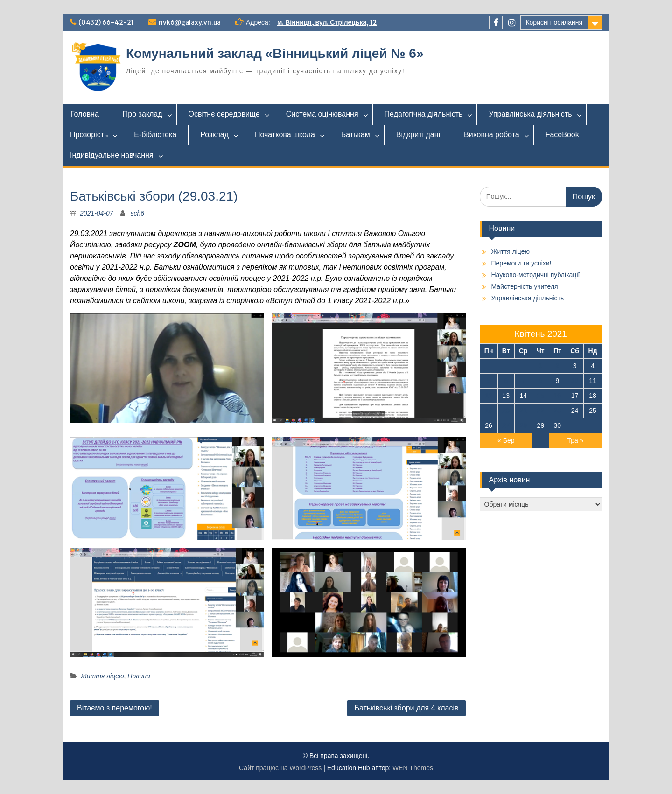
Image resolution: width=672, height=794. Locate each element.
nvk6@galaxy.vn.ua (190, 22)
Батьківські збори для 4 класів (406, 708)
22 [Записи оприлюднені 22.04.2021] (541, 411)
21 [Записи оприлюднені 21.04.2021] (524, 411)
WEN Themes (413, 768)
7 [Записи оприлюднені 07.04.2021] (523, 381)
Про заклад (143, 114)
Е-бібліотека (155, 135)
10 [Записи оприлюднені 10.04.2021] (575, 381)
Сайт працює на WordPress (280, 768)
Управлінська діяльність (530, 114)
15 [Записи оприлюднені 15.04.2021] (541, 396)
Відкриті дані (418, 135)
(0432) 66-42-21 (106, 22)
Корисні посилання (554, 22)
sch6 (138, 213)
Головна (85, 114)
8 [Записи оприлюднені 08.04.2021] (540, 381)
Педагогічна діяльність (424, 114)
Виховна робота (492, 135)
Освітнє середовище (224, 114)
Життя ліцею (102, 676)
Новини (139, 676)
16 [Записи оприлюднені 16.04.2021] (558, 396)
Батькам (356, 135)
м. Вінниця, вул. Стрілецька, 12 (327, 22)
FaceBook (562, 135)
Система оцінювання (322, 114)
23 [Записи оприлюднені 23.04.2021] (558, 411)
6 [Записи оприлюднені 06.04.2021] (506, 381)
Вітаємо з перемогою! (115, 708)
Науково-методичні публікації (536, 275)
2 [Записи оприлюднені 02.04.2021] (557, 366)
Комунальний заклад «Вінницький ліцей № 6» (275, 53)
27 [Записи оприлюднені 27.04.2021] (506, 425)
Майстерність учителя (525, 286)
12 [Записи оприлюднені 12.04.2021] (489, 396)
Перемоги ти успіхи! (521, 263)
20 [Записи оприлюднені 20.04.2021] (506, 411)
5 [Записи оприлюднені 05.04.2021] (489, 381)
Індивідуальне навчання (112, 155)
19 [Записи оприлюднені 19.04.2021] (489, 411)
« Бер (506, 440)
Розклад (214, 135)
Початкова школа (285, 135)
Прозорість (89, 135)
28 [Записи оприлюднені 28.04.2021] (524, 425)
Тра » (575, 440)
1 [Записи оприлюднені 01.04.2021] (540, 366)
